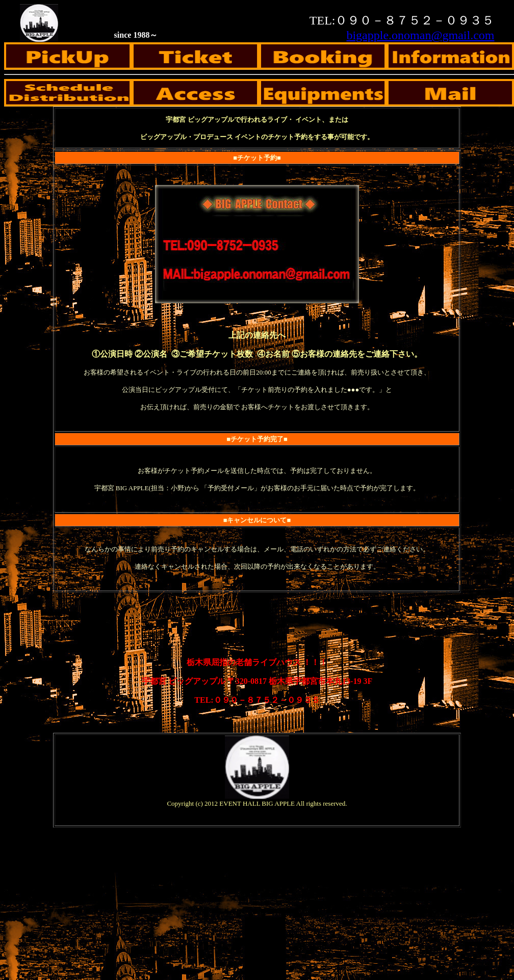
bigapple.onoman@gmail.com (420, 35)
